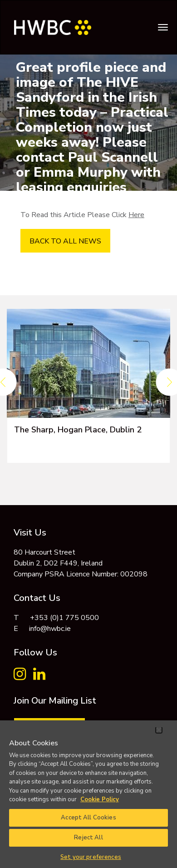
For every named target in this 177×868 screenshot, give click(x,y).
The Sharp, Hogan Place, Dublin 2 (78, 430)
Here (136, 215)
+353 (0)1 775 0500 (64, 618)
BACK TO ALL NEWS (65, 241)
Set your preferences (91, 857)
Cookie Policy (100, 799)
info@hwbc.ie (50, 629)
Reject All (88, 838)
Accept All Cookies (88, 818)
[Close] (159, 730)
